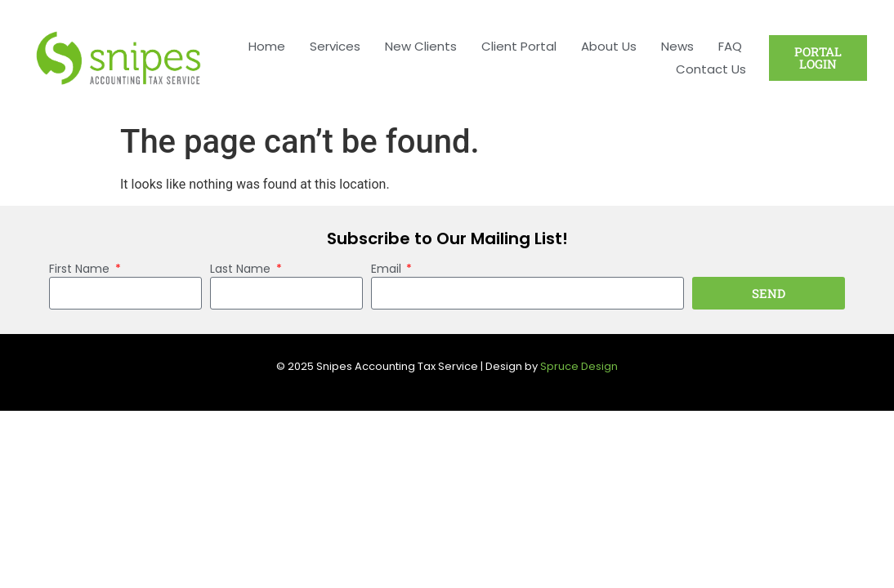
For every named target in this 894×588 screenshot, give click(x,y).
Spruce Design (579, 366)
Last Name (242, 270)
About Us (609, 46)
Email (388, 270)
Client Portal (519, 46)
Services (335, 46)
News (677, 46)
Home (267, 46)
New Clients (421, 46)
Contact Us (711, 69)
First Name (81, 270)
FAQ (730, 46)
